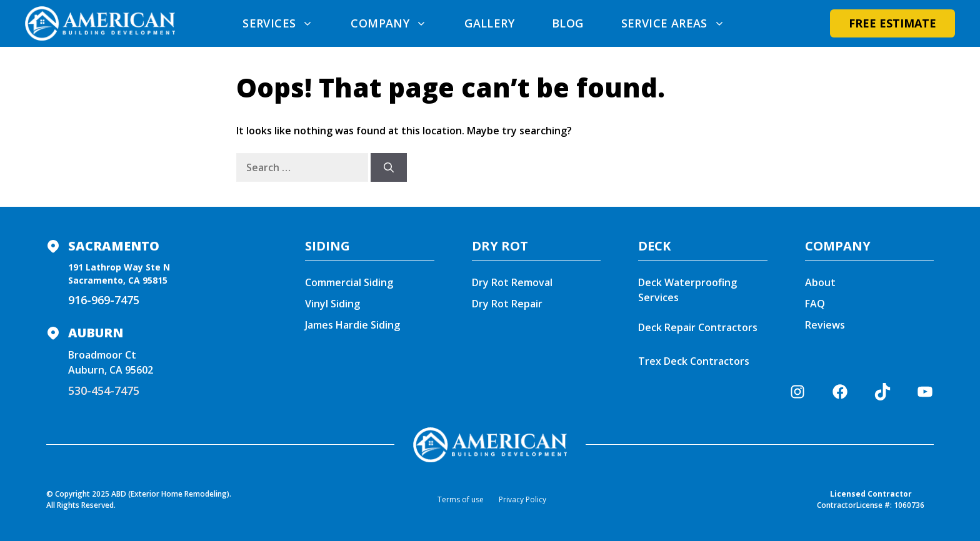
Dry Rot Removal (512, 282)
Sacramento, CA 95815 (118, 280)
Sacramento (114, 246)
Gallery (489, 23)
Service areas (682, 23)
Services (287, 23)
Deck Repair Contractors (698, 327)
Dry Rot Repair (507, 304)
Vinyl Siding (332, 304)
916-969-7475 (104, 300)
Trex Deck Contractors (695, 361)
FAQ (815, 304)
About (820, 282)
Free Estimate (892, 23)
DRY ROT (500, 246)
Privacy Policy (522, 499)
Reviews (825, 325)
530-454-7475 (104, 390)
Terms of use (461, 499)
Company (398, 23)
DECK (654, 246)
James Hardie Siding (352, 325)
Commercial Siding (349, 282)
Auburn (96, 333)
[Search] (389, 167)
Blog (568, 23)
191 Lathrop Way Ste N (119, 267)
